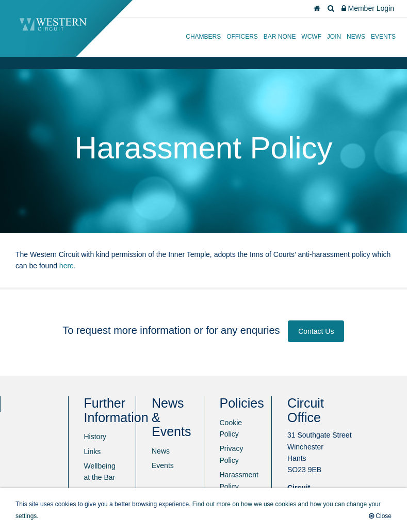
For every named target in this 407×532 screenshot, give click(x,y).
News (356, 37)
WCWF (311, 37)
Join (334, 37)
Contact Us (316, 331)
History (95, 437)
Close (380, 516)
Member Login (368, 8)
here (67, 266)
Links (93, 452)
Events (383, 37)
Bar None (280, 37)
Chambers (203, 37)
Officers (242, 37)
